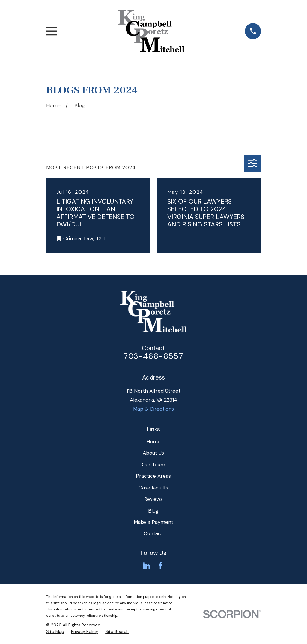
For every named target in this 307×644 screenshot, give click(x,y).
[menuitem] (55, 632)
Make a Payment (153, 522)
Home (153, 442)
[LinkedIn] (147, 566)
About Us (153, 453)
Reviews (153, 499)
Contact (153, 533)
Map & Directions (153, 409)
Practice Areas (153, 476)
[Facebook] (161, 566)
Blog (153, 511)
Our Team (153, 465)
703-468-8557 (153, 356)
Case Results (153, 488)
